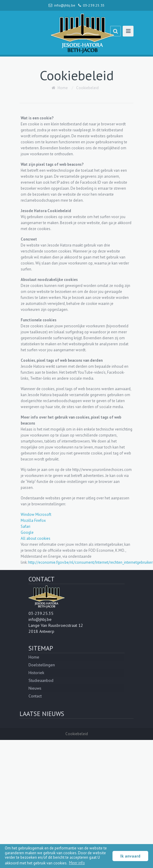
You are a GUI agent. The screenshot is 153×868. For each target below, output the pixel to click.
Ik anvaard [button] (130, 856)
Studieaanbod (41, 680)
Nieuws (35, 688)
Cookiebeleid (87, 88)
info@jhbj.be (65, 5)
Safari (25, 526)
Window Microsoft (36, 514)
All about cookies (36, 538)
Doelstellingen (42, 665)
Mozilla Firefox (33, 520)
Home (63, 88)
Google (27, 532)
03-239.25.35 (94, 5)
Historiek (36, 673)
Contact (35, 696)
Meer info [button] (77, 863)
